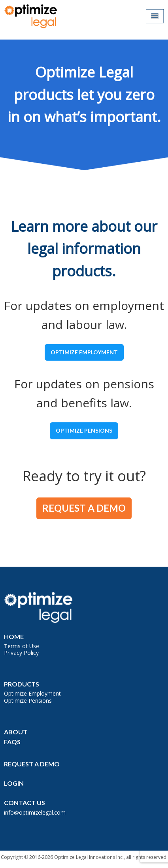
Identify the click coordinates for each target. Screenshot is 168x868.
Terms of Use (22, 646)
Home (14, 636)
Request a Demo (84, 508)
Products (22, 684)
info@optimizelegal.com (35, 812)
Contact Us (25, 803)
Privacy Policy (21, 653)
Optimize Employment (84, 352)
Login (14, 783)
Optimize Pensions (84, 430)
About (16, 732)
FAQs (12, 742)
